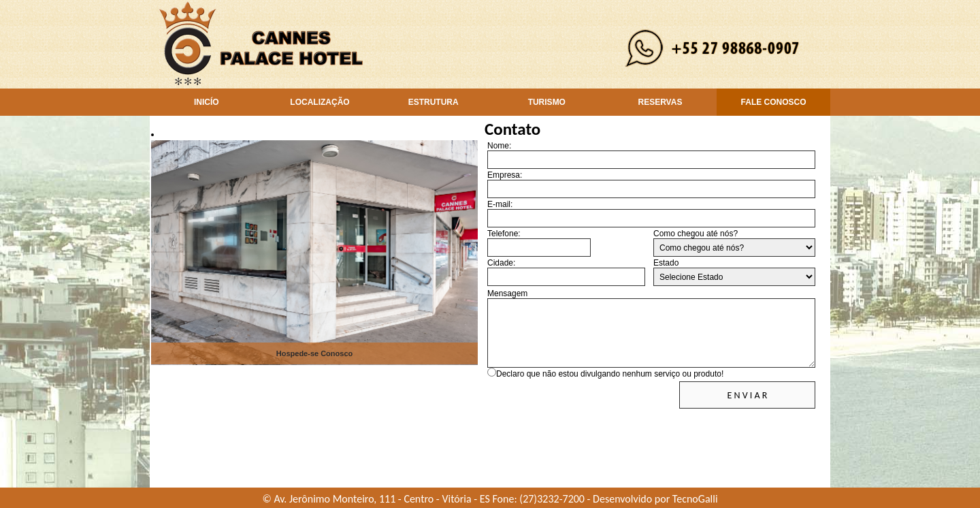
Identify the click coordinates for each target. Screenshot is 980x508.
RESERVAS (660, 102)
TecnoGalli (695, 499)
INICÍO (207, 102)
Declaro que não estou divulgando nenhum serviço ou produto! (610, 374)
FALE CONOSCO (774, 102)
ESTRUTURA (434, 102)
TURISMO (547, 102)
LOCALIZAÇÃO (320, 102)
